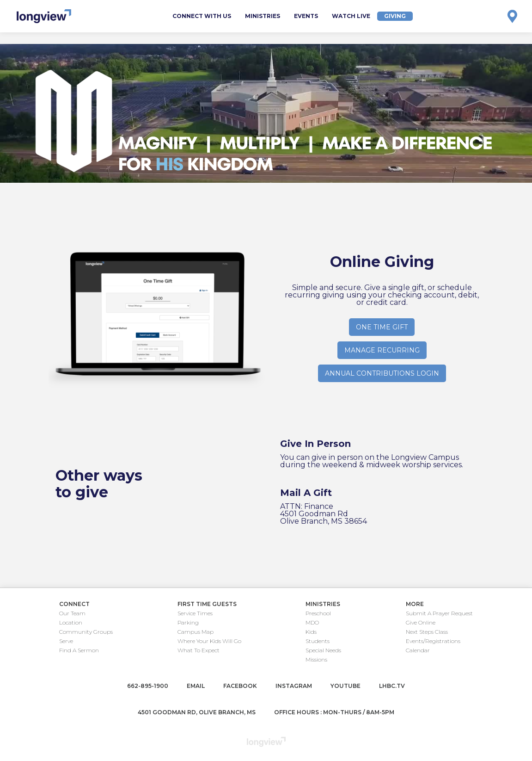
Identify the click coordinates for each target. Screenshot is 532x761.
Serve (66, 641)
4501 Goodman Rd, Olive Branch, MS (197, 712)
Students (318, 641)
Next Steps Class (427, 632)
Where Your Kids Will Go (209, 641)
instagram (294, 686)
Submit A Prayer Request (439, 613)
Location (71, 622)
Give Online (421, 622)
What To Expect (199, 650)
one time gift (382, 327)
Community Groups (86, 632)
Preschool (318, 613)
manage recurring (382, 350)
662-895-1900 (148, 686)
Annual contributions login (382, 373)
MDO (312, 622)
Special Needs (323, 650)
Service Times (195, 613)
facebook (240, 686)
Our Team (72, 613)
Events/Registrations (433, 641)
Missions (316, 659)
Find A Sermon (79, 650)
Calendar (418, 650)
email (196, 686)
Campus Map (196, 632)
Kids (311, 632)
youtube (345, 686)
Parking (188, 622)
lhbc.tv (392, 686)
